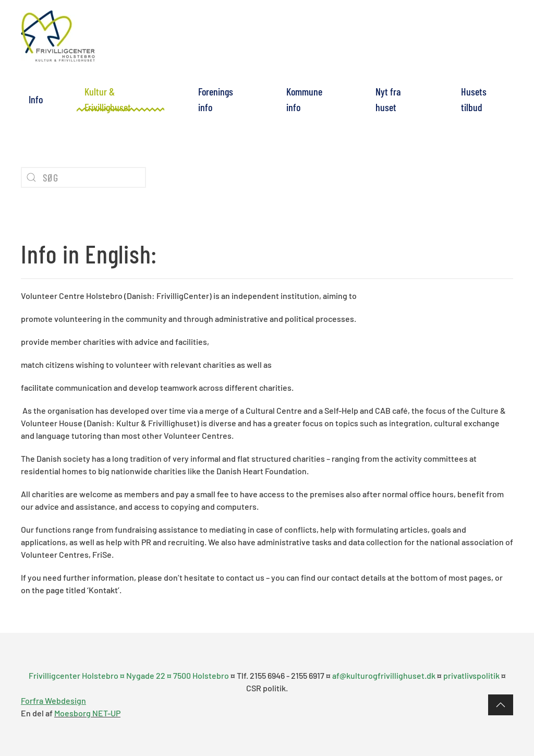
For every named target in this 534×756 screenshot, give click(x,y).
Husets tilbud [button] (474, 99)
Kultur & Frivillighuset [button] (108, 99)
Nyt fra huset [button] (388, 99)
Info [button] (36, 99)
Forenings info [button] (216, 99)
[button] (501, 705)
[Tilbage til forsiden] (59, 37)
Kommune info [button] (304, 99)
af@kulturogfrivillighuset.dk (384, 675)
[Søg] (83, 177)
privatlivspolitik (471, 675)
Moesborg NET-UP (87, 713)
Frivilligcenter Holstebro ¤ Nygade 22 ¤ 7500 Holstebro (130, 675)
